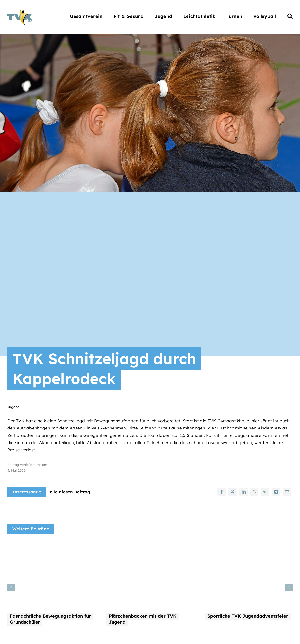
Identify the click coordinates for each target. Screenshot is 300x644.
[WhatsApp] (254, 492)
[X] (232, 492)
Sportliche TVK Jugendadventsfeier (248, 616)
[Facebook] (222, 492)
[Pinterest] (265, 492)
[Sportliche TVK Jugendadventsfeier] (249, 546)
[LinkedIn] (244, 492)
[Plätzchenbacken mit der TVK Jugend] (150, 546)
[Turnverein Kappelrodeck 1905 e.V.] (20, 11)
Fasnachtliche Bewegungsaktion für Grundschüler (50, 619)
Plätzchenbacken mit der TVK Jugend (143, 619)
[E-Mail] (287, 492)
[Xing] (276, 492)
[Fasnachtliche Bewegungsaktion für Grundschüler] (51, 546)
